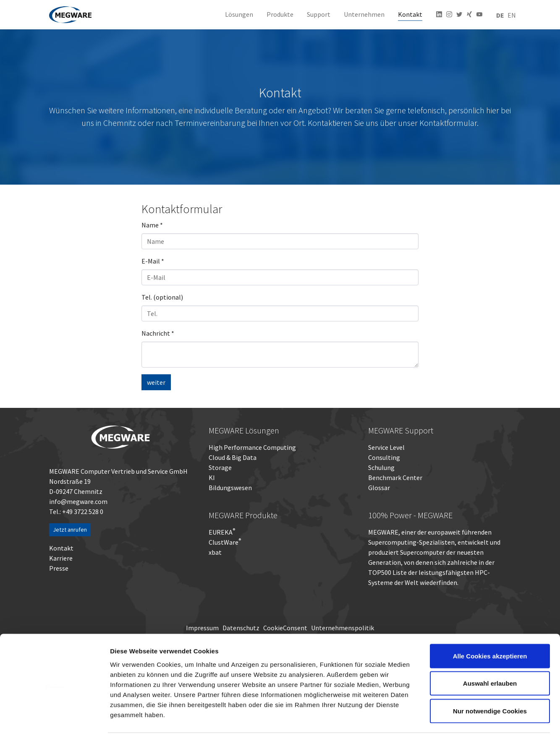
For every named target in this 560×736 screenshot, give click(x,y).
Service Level (386, 447)
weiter (156, 382)
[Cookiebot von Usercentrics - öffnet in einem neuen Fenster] (54, 720)
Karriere (61, 558)
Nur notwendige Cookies (490, 681)
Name (152, 225)
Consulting (384, 457)
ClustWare (225, 542)
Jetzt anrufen (70, 530)
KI (212, 478)
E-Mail (153, 261)
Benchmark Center (395, 478)
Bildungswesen (230, 488)
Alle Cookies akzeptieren (490, 626)
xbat (215, 552)
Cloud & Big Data (233, 457)
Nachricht (158, 333)
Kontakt (61, 548)
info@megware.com (78, 501)
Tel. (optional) (162, 297)
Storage (220, 467)
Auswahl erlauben (490, 654)
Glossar (379, 488)
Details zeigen (446, 719)
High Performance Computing (252, 447)
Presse (59, 568)
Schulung (381, 467)
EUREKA (221, 532)
